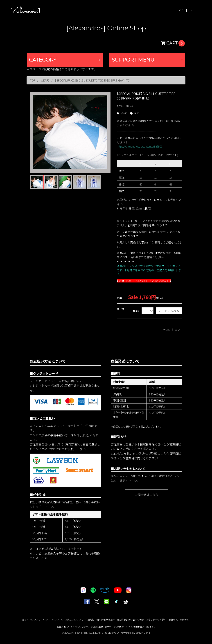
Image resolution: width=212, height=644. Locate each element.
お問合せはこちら (147, 495)
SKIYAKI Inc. (143, 633)
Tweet (166, 330)
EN (193, 10)
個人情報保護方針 (106, 619)
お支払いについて (74, 619)
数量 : (136, 311)
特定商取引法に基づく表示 (130, 619)
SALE (136, 113)
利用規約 (90, 619)
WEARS (124, 113)
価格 (119, 298)
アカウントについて (53, 619)
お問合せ (184, 619)
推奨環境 (173, 619)
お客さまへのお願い (156, 619)
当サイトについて (31, 619)
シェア (176, 330)
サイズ (121, 309)
